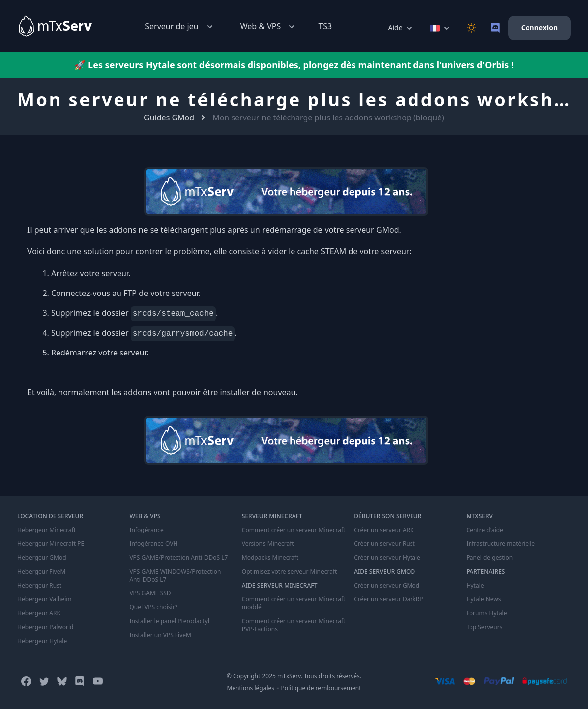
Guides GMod (169, 118)
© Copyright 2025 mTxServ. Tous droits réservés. (294, 676)
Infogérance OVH (153, 544)
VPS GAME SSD (150, 593)
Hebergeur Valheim (45, 599)
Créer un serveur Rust (384, 544)
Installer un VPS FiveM (160, 635)
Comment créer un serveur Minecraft (294, 530)
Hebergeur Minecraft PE (51, 544)
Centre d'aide (485, 530)
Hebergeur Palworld (46, 627)
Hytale (475, 586)
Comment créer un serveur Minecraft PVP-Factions (294, 625)
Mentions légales (250, 688)
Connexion (539, 28)
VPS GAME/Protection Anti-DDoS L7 (178, 558)
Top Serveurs (485, 627)
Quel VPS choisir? (153, 607)
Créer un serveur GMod (387, 586)
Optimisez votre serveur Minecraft (290, 572)
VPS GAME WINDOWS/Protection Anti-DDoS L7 (175, 576)
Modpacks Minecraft (270, 558)
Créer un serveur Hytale (387, 558)
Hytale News (484, 599)
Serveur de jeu (179, 27)
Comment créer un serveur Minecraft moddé (294, 603)
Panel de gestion (490, 558)
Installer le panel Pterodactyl (169, 621)
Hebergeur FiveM (41, 572)
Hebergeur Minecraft (47, 530)
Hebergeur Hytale (42, 641)
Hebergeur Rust (39, 586)
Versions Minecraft (268, 544)
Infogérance (146, 530)
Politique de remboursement (321, 688)
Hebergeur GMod (42, 558)
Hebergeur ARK (39, 613)
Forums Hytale (487, 613)
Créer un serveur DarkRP (388, 599)
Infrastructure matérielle (501, 544)
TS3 (325, 26)
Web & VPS (269, 27)
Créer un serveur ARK (384, 530)
